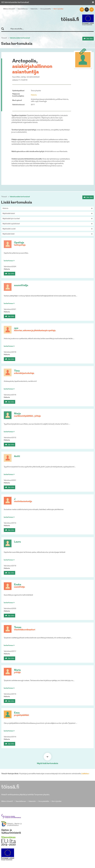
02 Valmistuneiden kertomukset (15, 2)
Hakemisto (34, 9)
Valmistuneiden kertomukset (20, 38)
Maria (17, 670)
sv (92, 10)
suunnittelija (21, 285)
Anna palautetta (46, 9)
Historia (34, 95)
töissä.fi (70, 20)
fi (87, 10)
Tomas (18, 627)
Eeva (17, 713)
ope (16, 328)
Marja (17, 414)
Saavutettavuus (23, 9)
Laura (17, 542)
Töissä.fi (4, 38)
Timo (17, 371)
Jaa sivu (89, 39)
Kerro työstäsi (58, 9)
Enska (18, 585)
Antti (17, 456)
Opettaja (19, 243)
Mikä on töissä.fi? (9, 9)
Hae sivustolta (4, 29)
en (82, 10)
